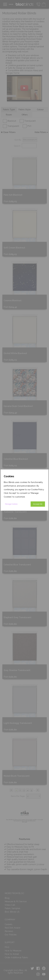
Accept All (38, 504)
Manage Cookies (11, 504)
